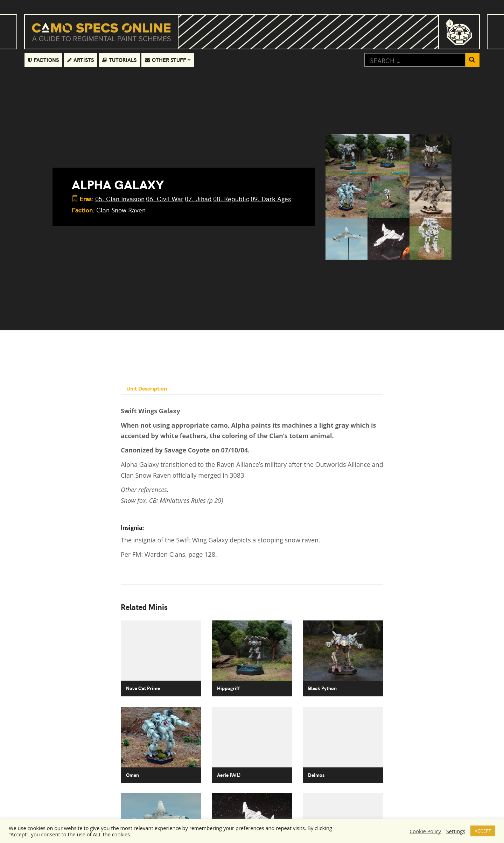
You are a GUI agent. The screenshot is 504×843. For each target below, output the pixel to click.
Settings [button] (456, 831)
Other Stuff (166, 60)
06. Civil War (165, 199)
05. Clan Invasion (120, 199)
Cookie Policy (425, 831)
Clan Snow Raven (121, 210)
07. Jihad (198, 199)
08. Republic (231, 199)
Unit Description (147, 388)
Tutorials (119, 60)
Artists (80, 60)
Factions (43, 60)
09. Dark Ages (271, 199)
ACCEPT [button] (483, 831)
